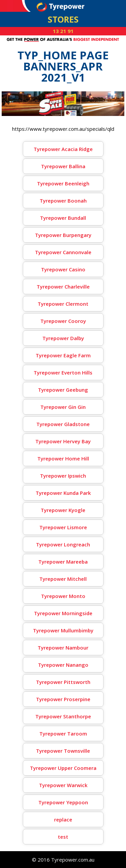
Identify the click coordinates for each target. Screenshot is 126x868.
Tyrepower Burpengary (63, 235)
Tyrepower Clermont (63, 304)
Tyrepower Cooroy (63, 321)
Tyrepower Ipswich (63, 476)
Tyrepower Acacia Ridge (63, 149)
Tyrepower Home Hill (63, 458)
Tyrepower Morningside (63, 613)
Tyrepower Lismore (63, 527)
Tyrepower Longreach (63, 544)
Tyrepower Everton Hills (63, 372)
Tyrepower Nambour (63, 648)
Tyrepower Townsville (63, 751)
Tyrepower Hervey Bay (63, 441)
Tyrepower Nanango (63, 665)
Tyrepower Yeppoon (63, 802)
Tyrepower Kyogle (63, 510)
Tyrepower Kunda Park (63, 493)
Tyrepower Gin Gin (63, 407)
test (63, 837)
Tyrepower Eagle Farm (63, 355)
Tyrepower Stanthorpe (63, 716)
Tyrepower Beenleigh (63, 183)
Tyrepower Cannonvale (63, 252)
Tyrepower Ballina (63, 166)
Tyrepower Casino (63, 269)
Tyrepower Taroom (63, 734)
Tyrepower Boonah (63, 201)
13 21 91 (63, 31)
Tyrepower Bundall (63, 218)
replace (63, 819)
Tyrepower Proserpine (63, 699)
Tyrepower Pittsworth (63, 682)
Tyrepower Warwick (63, 785)
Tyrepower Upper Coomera (63, 768)
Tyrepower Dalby (63, 338)
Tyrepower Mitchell (63, 579)
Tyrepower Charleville (63, 287)
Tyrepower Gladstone (63, 424)
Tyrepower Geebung (63, 390)
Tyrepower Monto (63, 596)
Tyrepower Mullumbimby (63, 630)
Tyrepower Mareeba (63, 562)
